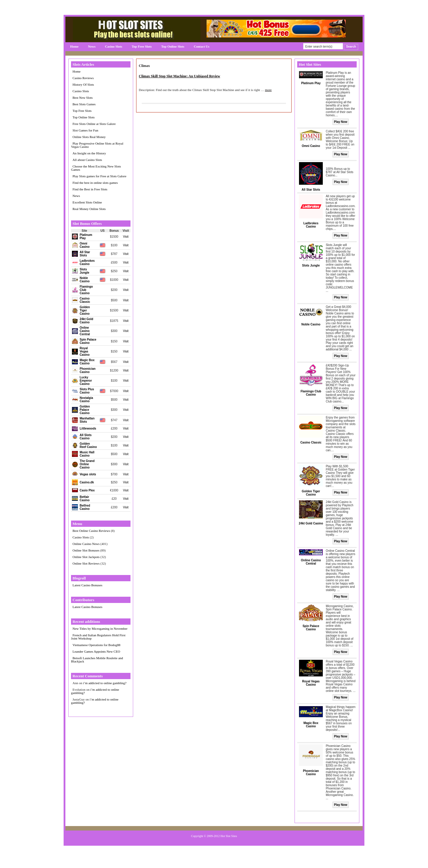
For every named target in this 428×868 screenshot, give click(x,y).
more (268, 90)
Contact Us (202, 46)
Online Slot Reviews (86, 563)
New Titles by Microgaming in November (100, 629)
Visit (126, 237)
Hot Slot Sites (229, 836)
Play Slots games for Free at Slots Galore (99, 176)
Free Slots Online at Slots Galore (94, 124)
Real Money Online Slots (89, 209)
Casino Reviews (83, 78)
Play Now (341, 122)
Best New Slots (83, 98)
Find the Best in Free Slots (90, 189)
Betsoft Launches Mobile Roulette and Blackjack (97, 660)
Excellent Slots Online (87, 202)
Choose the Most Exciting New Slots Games (96, 168)
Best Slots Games (84, 104)
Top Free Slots (142, 46)
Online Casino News (86, 544)
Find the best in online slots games (95, 183)
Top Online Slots (173, 46)
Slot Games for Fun (85, 130)
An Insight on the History (89, 153)
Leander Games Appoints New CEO (96, 651)
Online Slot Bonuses (86, 550)
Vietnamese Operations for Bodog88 (96, 645)
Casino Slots (114, 46)
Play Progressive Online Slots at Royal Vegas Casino (97, 145)
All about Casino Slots (87, 160)
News (92, 46)
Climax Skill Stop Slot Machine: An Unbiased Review (180, 76)
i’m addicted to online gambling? (105, 683)
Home (74, 46)
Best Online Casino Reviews (91, 531)
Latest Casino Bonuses (87, 585)
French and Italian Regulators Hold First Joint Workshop (98, 637)
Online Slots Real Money (89, 137)
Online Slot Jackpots (86, 557)
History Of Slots (83, 84)
